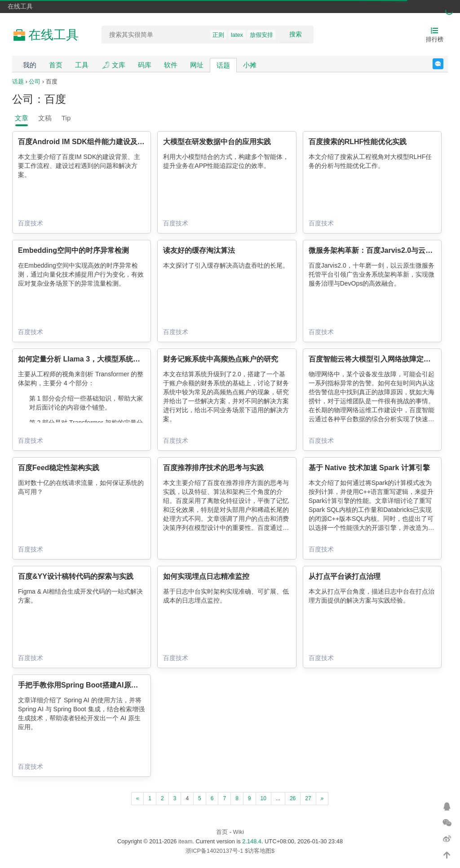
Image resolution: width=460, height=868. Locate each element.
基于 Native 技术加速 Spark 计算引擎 (369, 468)
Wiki (239, 832)
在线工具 (20, 6)
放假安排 (261, 35)
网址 (197, 65)
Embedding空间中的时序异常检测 (73, 250)
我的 (30, 65)
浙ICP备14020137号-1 (215, 851)
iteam (185, 841)
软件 (171, 65)
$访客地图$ (260, 851)
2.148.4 (252, 841)
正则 (218, 35)
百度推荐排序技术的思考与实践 (213, 468)
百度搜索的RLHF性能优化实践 (358, 142)
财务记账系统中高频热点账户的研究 (221, 359)
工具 (82, 65)
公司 (35, 82)
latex (237, 35)
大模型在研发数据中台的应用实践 (217, 142)
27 (308, 798)
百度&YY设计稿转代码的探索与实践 (76, 576)
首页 (56, 65)
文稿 (45, 118)
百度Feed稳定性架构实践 (59, 468)
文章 (22, 118)
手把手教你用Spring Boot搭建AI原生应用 (85, 685)
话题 (223, 65)
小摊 (250, 65)
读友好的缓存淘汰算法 (199, 250)
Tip (66, 118)
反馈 (443, 64)
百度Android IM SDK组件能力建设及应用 (85, 142)
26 (293, 798)
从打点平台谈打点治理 (345, 576)
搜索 (296, 34)
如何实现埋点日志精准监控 (206, 576)
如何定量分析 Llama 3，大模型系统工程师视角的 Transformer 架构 (127, 359)
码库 (145, 65)
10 (263, 798)
